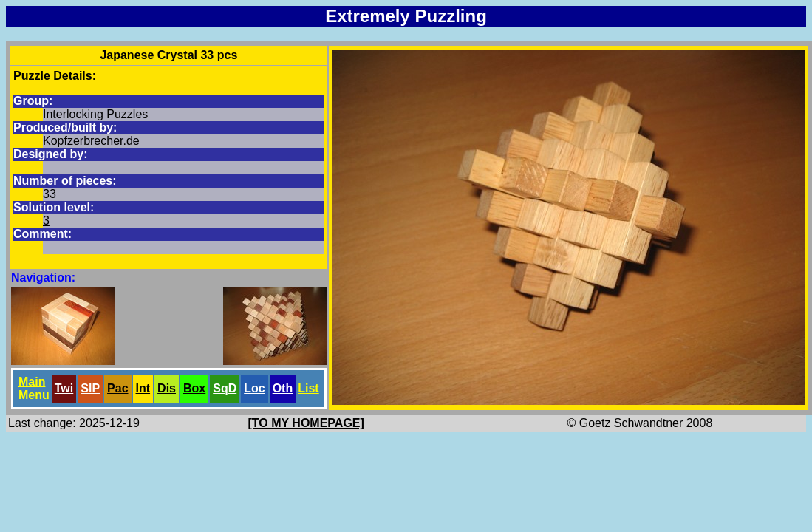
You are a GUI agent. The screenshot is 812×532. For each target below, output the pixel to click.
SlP (90, 388)
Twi (64, 388)
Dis (167, 388)
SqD (225, 388)
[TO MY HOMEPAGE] (306, 423)
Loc (254, 388)
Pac (117, 388)
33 (50, 194)
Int (143, 388)
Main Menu (34, 388)
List (308, 388)
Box (194, 388)
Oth (283, 388)
